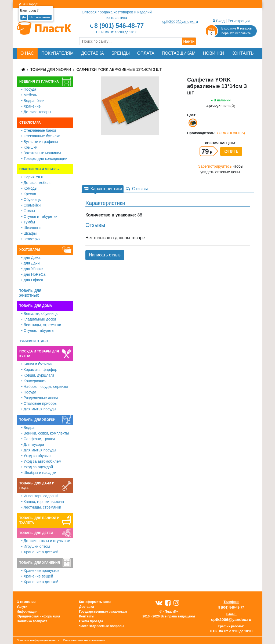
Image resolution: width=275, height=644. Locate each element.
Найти (189, 41)
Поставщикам (178, 53)
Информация (27, 612)
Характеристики (103, 189)
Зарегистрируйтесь (215, 166)
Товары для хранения (40, 563)
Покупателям (57, 53)
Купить (231, 151)
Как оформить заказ (95, 602)
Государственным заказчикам (103, 612)
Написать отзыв (105, 255)
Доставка (93, 53)
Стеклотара (30, 123)
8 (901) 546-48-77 (119, 26)
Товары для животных (30, 293)
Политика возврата (32, 621)
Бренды (121, 53)
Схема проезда (91, 621)
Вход (219, 21)
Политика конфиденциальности (38, 640)
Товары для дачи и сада (37, 486)
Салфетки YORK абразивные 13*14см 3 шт (119, 69)
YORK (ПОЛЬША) (231, 133)
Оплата (146, 53)
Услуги (22, 607)
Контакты (243, 53)
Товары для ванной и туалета (39, 520)
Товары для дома (36, 306)
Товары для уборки (51, 69)
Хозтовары (30, 250)
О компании (26, 602)
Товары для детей (36, 533)
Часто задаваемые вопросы (102, 626)
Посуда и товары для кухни (39, 354)
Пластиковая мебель (39, 169)
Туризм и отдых (34, 341)
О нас (27, 53)
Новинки (214, 53)
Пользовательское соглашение (84, 640)
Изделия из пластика (39, 82)
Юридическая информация (38, 616)
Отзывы (137, 189)
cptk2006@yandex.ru (180, 21)
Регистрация (239, 21)
